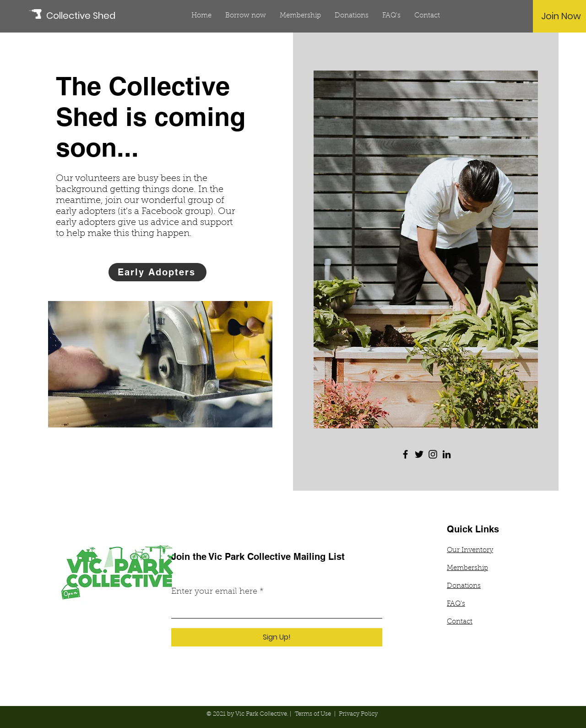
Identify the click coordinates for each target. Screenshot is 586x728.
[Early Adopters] (157, 272)
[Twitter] (419, 454)
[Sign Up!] (277, 637)
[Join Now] (561, 16)
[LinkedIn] (447, 454)
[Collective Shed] (87, 16)
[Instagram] (433, 454)
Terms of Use (313, 714)
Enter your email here (214, 592)
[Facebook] (405, 454)
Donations (464, 586)
